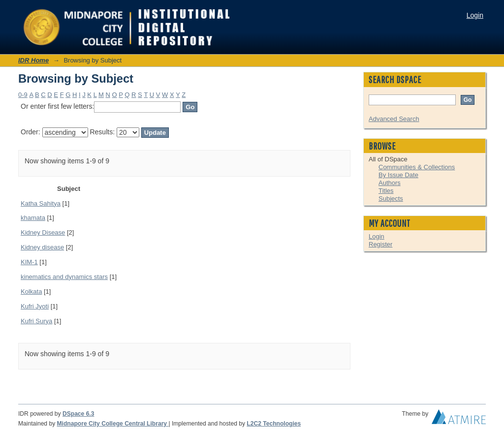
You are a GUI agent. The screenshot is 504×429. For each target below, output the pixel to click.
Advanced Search (394, 119)
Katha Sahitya (41, 203)
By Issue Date (398, 175)
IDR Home (33, 60)
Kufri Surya (36, 321)
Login (475, 15)
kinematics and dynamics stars (64, 277)
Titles (386, 191)
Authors (390, 183)
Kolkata (31, 291)
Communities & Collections (417, 167)
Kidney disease (42, 247)
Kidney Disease (43, 232)
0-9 (23, 95)
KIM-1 (29, 262)
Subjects (391, 199)
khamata (33, 218)
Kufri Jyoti (35, 306)
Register (380, 244)
